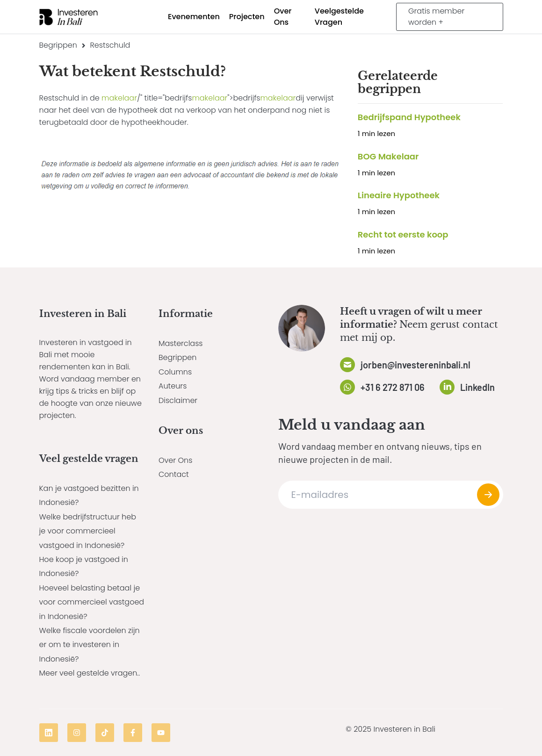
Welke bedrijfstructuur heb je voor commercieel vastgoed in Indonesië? (88, 531)
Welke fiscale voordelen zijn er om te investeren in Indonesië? (90, 645)
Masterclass (181, 343)
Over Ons (175, 460)
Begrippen (58, 45)
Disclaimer (178, 400)
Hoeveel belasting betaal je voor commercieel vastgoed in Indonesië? (92, 602)
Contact (174, 474)
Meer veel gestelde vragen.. (90, 673)
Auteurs (173, 386)
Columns (175, 372)
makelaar (119, 98)
